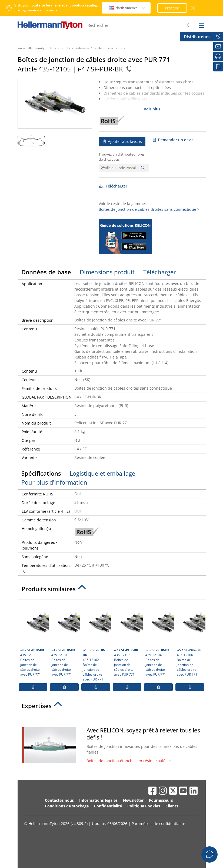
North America (127, 8)
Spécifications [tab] (41, 473)
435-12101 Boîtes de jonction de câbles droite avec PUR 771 (65, 640)
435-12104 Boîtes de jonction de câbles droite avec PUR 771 (159, 640)
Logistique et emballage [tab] (102, 473)
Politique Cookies (144, 806)
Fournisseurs (161, 800)
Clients (172, 806)
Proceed (172, 8)
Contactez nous (59, 800)
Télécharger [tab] (160, 272)
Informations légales (98, 800)
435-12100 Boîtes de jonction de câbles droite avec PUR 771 (34, 640)
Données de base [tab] (46, 272)
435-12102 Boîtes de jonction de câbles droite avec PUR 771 (96, 642)
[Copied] (129, 69)
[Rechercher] (139, 25)
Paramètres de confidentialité (158, 823)
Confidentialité (108, 806)
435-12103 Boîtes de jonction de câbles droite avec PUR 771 (128, 640)
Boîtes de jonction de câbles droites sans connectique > (149, 209)
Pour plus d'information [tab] (54, 482)
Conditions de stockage (67, 806)
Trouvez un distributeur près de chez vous (122, 157)
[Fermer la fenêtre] (193, 8)
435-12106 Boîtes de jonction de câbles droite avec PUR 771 (190, 640)
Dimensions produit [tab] (107, 272)
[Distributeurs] (218, 37)
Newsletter (133, 800)
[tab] (112, 590)
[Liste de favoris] (218, 67)
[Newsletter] (218, 47)
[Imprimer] (218, 57)
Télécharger (113, 186)
